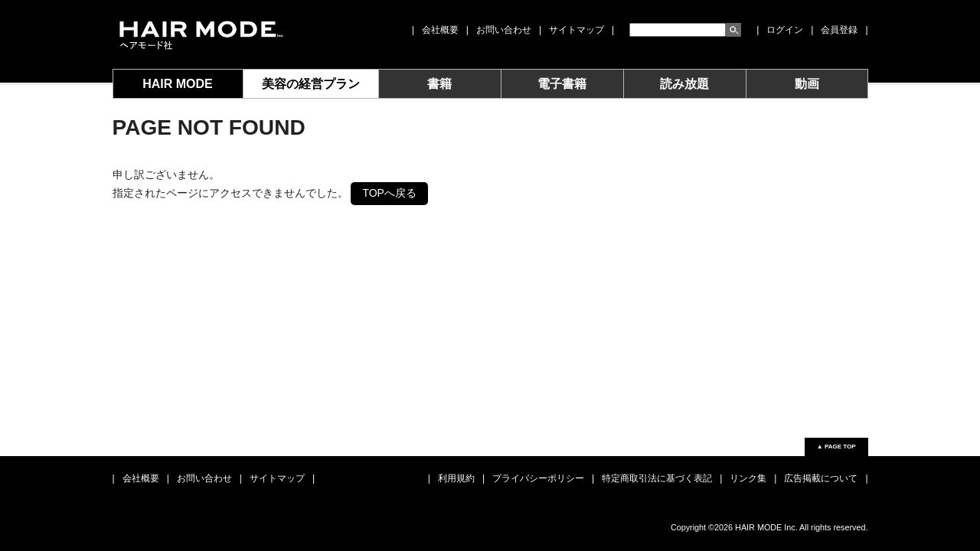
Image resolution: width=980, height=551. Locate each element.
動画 (807, 84)
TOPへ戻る (389, 193)
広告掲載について (821, 478)
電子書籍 (562, 84)
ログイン (785, 30)
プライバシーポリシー (538, 478)
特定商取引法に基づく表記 (657, 478)
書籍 (439, 84)
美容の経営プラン (311, 84)
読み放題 (684, 84)
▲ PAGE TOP (836, 447)
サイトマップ (577, 30)
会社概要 (440, 30)
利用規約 (456, 478)
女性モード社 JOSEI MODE (200, 34)
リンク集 (748, 478)
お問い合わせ (504, 30)
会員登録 (839, 30)
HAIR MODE (178, 84)
